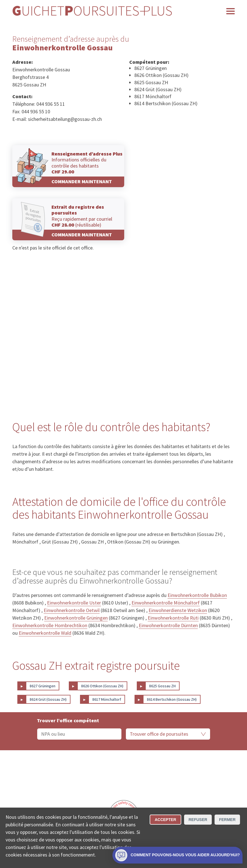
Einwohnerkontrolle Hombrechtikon (50, 625)
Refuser (198, 820)
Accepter (165, 820)
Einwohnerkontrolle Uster (74, 603)
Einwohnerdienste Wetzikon (178, 610)
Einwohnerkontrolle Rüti (173, 618)
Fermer (227, 820)
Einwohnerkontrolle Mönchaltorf (166, 603)
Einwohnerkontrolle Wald (45, 633)
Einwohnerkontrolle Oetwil (72, 610)
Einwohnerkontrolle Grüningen (76, 618)
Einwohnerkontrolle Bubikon (197, 595)
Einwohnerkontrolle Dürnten (168, 625)
